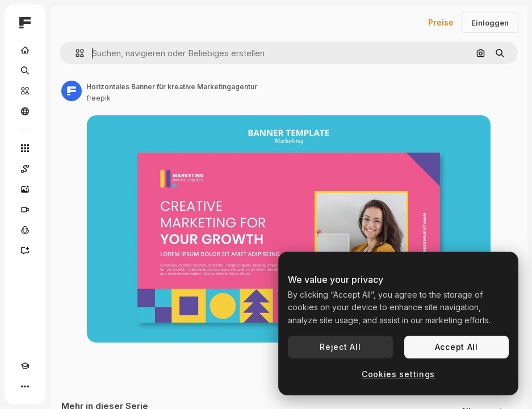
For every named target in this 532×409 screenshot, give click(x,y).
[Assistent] (25, 251)
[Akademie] (25, 366)
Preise (441, 22)
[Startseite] (25, 50)
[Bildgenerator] (25, 189)
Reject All (340, 347)
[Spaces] (25, 169)
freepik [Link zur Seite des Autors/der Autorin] (99, 98)
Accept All (456, 347)
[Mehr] (25, 386)
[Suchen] (25, 70)
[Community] (25, 111)
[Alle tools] (25, 148)
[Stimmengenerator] (25, 230)
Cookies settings (398, 374)
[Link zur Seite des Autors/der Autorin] (72, 91)
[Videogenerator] (25, 210)
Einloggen (490, 23)
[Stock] (25, 91)
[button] (75, 53)
